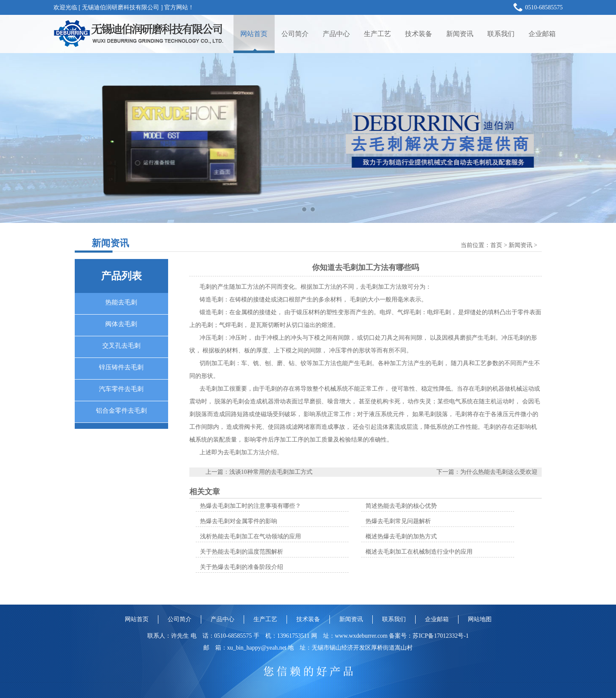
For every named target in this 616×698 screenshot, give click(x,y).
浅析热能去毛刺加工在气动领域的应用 (250, 536)
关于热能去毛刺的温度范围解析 (242, 552)
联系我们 (501, 34)
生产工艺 (377, 34)
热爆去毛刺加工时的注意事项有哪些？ (250, 506)
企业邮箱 (542, 34)
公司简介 (295, 34)
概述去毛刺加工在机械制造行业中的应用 (419, 552)
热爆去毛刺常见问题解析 (398, 521)
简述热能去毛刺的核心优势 (401, 506)
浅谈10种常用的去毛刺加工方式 (271, 472)
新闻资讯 (460, 34)
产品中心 (336, 34)
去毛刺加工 (214, 389)
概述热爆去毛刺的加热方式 (401, 536)
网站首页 (254, 34)
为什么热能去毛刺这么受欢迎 (499, 472)
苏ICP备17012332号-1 (440, 636)
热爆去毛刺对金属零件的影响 (239, 521)
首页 (496, 245)
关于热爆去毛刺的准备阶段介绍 (242, 567)
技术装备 (419, 34)
